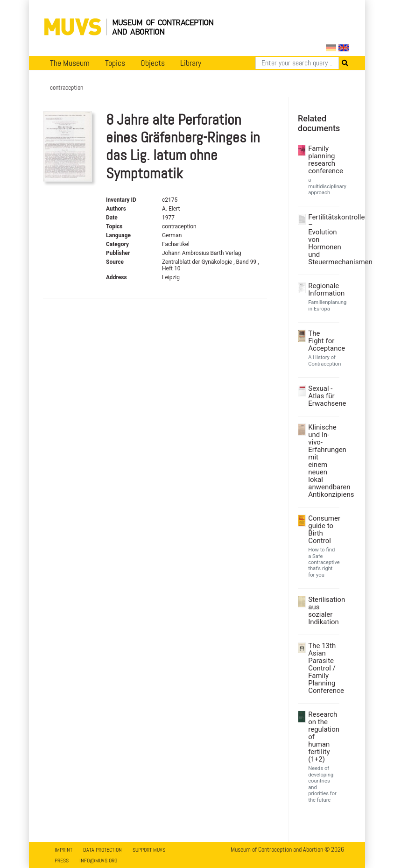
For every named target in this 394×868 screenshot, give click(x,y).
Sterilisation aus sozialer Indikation (323, 611)
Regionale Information (323, 289)
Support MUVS (149, 850)
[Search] (297, 63)
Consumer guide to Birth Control (323, 529)
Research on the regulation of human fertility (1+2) (323, 737)
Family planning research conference (323, 160)
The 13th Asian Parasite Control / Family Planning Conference (323, 668)
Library (191, 63)
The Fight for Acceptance (323, 341)
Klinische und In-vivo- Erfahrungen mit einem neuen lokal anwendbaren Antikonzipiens (323, 461)
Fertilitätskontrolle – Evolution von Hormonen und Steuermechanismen (323, 240)
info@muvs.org (98, 861)
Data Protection (102, 850)
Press (62, 861)
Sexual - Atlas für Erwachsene (323, 396)
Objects (153, 63)
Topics (115, 63)
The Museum (70, 63)
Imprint (63, 850)
